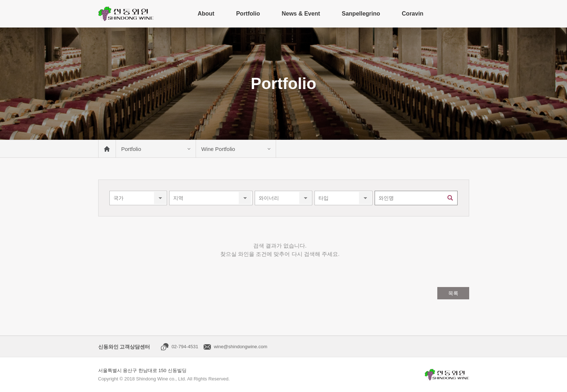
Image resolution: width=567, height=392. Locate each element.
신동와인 (126, 14)
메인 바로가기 (107, 149)
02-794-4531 (185, 347)
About (206, 14)
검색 (450, 198)
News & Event (301, 14)
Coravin (413, 14)
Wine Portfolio (218, 149)
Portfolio (248, 14)
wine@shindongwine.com (241, 347)
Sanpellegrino (361, 14)
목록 (453, 293)
